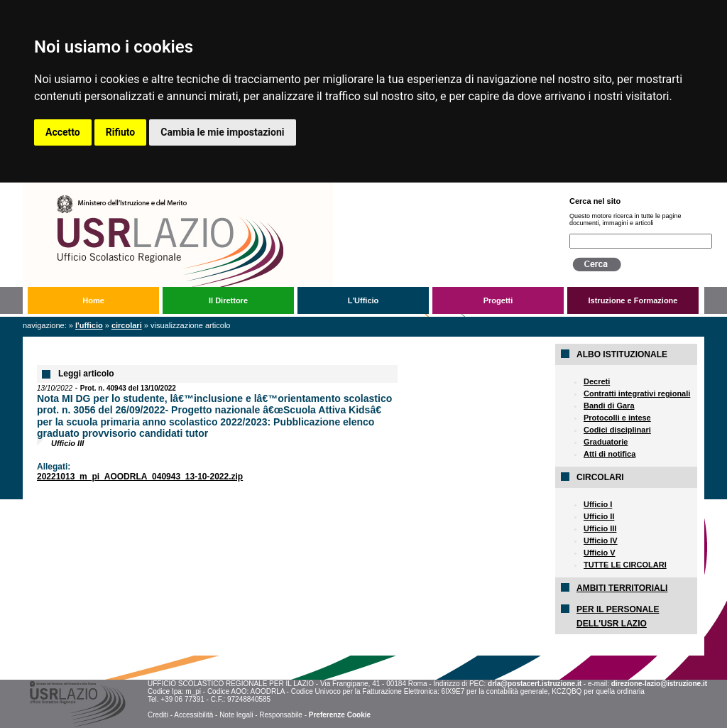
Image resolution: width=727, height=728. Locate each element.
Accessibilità (193, 715)
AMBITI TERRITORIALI (622, 588)
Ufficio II (599, 516)
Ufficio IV (601, 540)
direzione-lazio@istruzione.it (659, 684)
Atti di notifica (610, 454)
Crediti (158, 715)
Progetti (498, 300)
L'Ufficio (363, 300)
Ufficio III (600, 528)
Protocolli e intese (617, 418)
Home (93, 300)
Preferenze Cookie (340, 715)
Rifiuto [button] (121, 132)
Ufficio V (600, 553)
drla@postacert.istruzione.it (535, 684)
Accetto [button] (63, 132)
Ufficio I (598, 504)
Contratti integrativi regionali (637, 393)
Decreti (597, 381)
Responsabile (281, 715)
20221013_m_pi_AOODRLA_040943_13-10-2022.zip (140, 477)
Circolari (127, 325)
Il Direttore (228, 300)
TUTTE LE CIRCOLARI (625, 565)
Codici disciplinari (617, 430)
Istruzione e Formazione (633, 300)
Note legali (236, 715)
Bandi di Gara (609, 406)
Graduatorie (606, 442)
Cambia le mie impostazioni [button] (222, 132)
